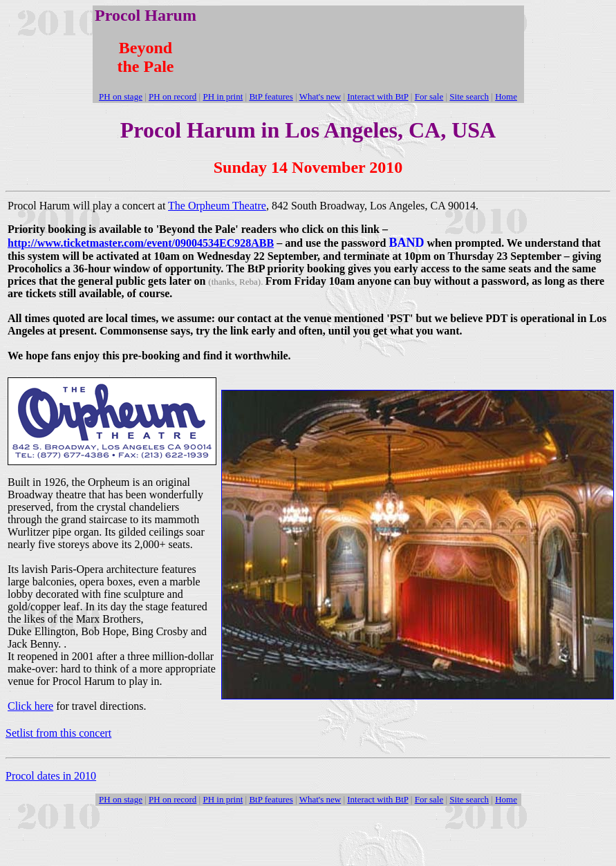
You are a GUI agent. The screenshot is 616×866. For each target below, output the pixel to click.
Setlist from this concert (58, 733)
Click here (30, 706)
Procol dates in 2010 (51, 776)
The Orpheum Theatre (217, 206)
